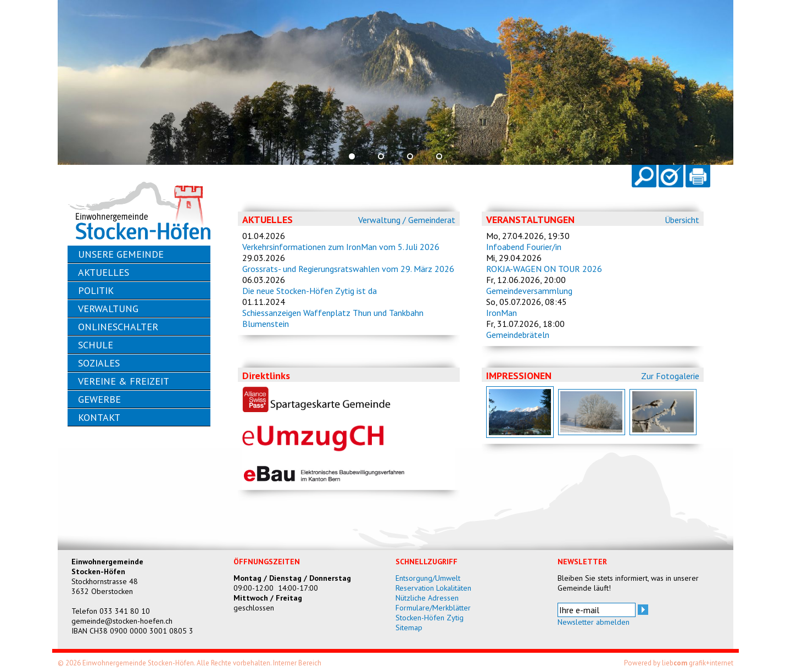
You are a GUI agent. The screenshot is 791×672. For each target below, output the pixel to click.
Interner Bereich (297, 663)
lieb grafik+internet (698, 663)
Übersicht (682, 220)
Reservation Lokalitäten (433, 588)
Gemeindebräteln (518, 335)
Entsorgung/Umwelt (428, 578)
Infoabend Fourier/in (524, 247)
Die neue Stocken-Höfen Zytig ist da (310, 291)
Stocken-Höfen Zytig (430, 618)
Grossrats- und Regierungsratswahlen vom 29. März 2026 (348, 269)
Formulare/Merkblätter (433, 608)
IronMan (502, 313)
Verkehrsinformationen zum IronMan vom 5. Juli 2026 (341, 247)
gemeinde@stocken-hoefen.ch (122, 621)
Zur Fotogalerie (670, 376)
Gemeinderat (432, 220)
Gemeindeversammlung (529, 291)
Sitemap (409, 627)
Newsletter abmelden (594, 622)
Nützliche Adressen (427, 598)
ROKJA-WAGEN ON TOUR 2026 (544, 269)
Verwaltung (379, 220)
